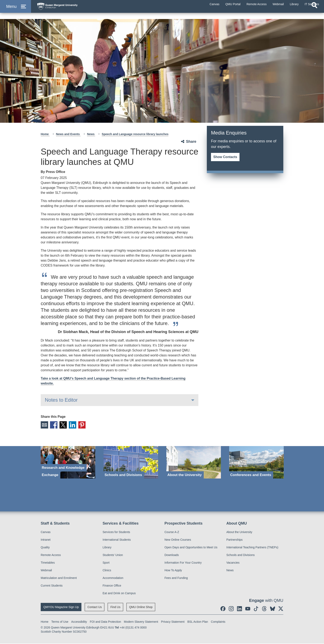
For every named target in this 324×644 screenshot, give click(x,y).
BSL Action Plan (198, 622)
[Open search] (314, 14)
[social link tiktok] (256, 609)
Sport (106, 563)
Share (191, 142)
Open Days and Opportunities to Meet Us (191, 548)
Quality (45, 548)
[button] (15, 11)
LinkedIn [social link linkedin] (76, 425)
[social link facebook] (223, 609)
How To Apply (173, 571)
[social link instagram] (231, 609)
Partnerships (235, 540)
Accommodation (113, 578)
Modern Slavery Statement (141, 622)
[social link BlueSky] (273, 609)
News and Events (68, 134)
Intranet (46, 540)
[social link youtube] (248, 609)
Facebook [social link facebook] (55, 425)
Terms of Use (60, 622)
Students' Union (113, 555)
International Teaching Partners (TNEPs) (252, 548)
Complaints (218, 622)
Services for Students (116, 532)
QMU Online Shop (141, 607)
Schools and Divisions (241, 555)
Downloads (172, 555)
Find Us (115, 607)
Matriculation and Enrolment (59, 578)
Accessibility (79, 622)
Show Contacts (225, 157)
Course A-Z (172, 532)
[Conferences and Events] (256, 463)
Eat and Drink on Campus (119, 594)
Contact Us (95, 607)
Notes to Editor (61, 400)
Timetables (48, 563)
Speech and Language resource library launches (135, 134)
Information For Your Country (183, 563)
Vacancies (233, 563)
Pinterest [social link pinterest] (86, 425)
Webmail (46, 571)
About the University (239, 532)
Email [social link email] (45, 425)
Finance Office (112, 586)
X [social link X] (65, 425)
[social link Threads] (264, 609)
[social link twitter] (281, 609)
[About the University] (194, 463)
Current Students (52, 586)
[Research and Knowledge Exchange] (68, 463)
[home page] (75, 10)
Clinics (107, 571)
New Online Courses (178, 540)
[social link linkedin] (239, 609)
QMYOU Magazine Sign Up (61, 607)
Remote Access (51, 555)
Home (45, 134)
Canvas (46, 532)
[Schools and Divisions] (131, 463)
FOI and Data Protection (105, 622)
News (91, 134)
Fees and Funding (176, 578)
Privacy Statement (173, 622)
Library (107, 548)
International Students (117, 540)
